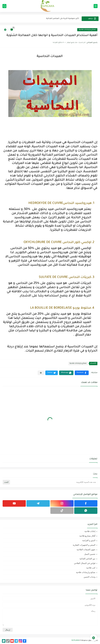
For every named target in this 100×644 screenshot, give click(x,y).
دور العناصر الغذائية (87, 559)
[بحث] (4, 6)
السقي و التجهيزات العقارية (84, 545)
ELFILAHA (75, 640)
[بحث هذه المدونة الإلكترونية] (54, 482)
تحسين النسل (90, 554)
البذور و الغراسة (89, 540)
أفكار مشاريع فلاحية (87, 536)
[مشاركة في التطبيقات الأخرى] (41, 373)
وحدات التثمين (89, 577)
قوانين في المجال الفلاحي (85, 563)
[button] (82, 373)
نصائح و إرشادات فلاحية (87, 30)
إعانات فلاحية (90, 531)
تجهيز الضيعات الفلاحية (86, 549)
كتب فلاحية (91, 568)
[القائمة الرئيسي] (96, 6)
